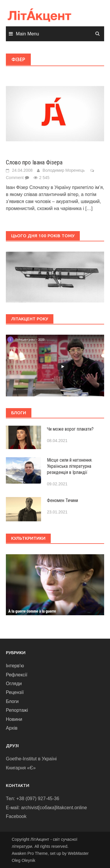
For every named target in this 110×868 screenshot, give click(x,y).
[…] (89, 208)
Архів (12, 728)
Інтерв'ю (15, 666)
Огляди (14, 684)
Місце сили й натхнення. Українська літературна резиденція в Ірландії (70, 466)
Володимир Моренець (64, 170)
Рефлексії (17, 675)
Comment (15, 178)
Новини (14, 719)
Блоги (12, 701)
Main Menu (27, 34)
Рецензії (15, 692)
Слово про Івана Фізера (34, 162)
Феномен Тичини (62, 500)
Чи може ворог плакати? (70, 429)
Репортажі (17, 710)
